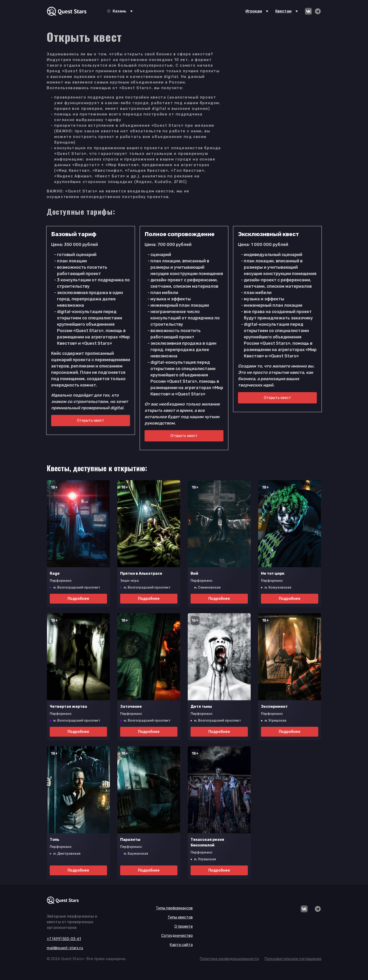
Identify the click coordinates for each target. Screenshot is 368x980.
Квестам (283, 11)
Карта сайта (181, 945)
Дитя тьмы (201, 706)
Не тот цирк (273, 573)
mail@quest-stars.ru (65, 948)
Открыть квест (91, 420)
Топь (54, 840)
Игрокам (254, 11)
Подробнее (78, 599)
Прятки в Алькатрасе (141, 573)
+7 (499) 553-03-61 (64, 939)
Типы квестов (180, 917)
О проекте (184, 926)
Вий (194, 573)
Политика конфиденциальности (229, 959)
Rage (55, 573)
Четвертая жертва (68, 706)
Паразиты (130, 840)
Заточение (131, 706)
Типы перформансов (174, 908)
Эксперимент (274, 706)
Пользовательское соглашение (293, 959)
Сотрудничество (177, 936)
